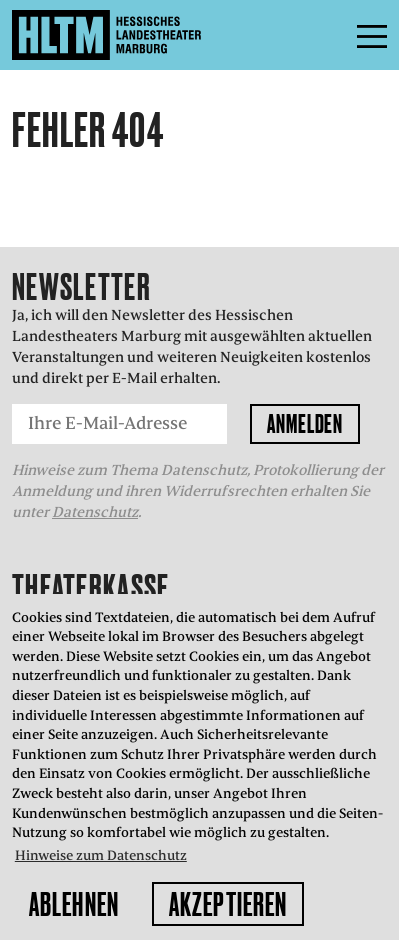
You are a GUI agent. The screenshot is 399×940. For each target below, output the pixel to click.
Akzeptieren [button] (228, 904)
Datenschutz (95, 512)
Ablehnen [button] (74, 904)
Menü (327, 35)
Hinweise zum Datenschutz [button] (101, 855)
